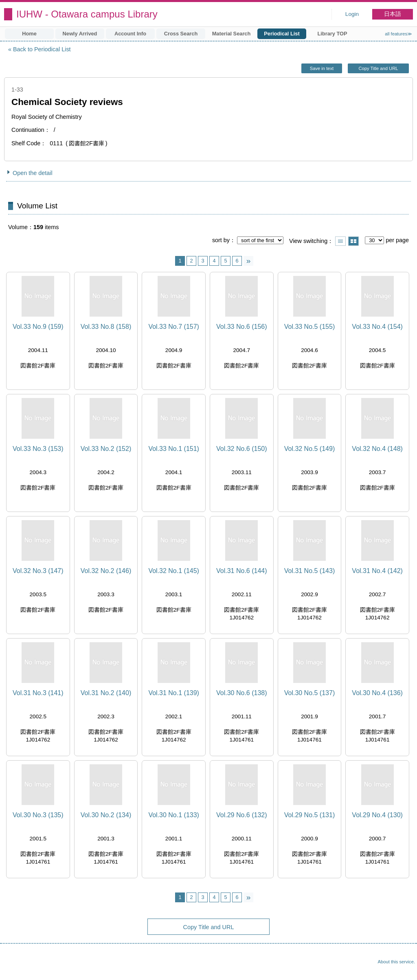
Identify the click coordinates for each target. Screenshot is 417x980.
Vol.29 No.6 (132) (242, 815)
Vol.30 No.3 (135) (38, 815)
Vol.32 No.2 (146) (106, 571)
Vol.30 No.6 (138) (242, 693)
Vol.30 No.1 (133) (174, 815)
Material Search (232, 34)
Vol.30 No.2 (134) (106, 815)
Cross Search (181, 34)
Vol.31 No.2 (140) (106, 693)
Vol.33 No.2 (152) (106, 449)
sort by (221, 240)
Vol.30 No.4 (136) (377, 693)
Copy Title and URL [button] (378, 68)
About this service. (396, 962)
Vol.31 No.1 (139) (174, 693)
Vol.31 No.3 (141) (38, 693)
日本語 (393, 14)
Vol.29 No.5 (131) (310, 815)
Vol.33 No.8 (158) (106, 327)
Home (29, 34)
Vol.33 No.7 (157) (174, 327)
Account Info (130, 34)
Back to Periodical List (42, 49)
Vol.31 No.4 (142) (377, 571)
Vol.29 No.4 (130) (377, 815)
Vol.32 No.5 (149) (310, 449)
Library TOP (332, 34)
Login (352, 14)
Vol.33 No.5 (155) (310, 327)
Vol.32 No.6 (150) (242, 449)
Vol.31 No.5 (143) (310, 571)
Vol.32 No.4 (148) (377, 449)
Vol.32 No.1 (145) (174, 571)
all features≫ (398, 34)
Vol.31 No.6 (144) (242, 571)
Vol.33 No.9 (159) (38, 327)
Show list (340, 241)
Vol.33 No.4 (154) (377, 327)
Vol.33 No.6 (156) (242, 327)
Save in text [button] (322, 68)
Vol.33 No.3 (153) (38, 449)
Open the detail (33, 173)
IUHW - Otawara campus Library (87, 14)
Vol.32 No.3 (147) (38, 571)
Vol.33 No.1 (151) (174, 449)
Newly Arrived (80, 34)
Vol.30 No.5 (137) (310, 693)
